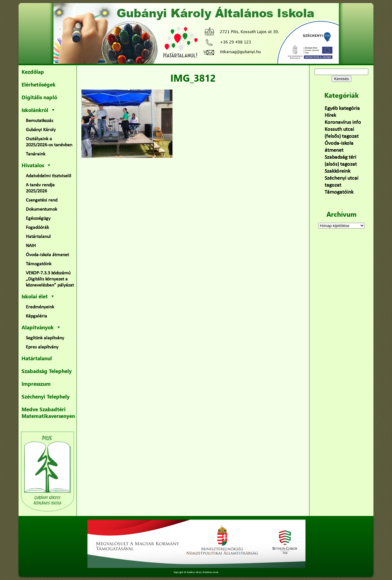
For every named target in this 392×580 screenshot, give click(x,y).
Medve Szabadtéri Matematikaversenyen (48, 412)
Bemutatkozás (39, 121)
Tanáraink (36, 154)
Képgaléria (36, 316)
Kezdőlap (33, 72)
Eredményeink (40, 307)
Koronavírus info (343, 122)
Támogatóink (39, 264)
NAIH (31, 246)
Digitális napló (39, 97)
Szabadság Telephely (47, 371)
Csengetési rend (42, 200)
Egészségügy (38, 219)
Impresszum (36, 384)
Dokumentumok (41, 209)
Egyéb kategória (342, 109)
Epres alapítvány (42, 347)
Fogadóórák (37, 228)
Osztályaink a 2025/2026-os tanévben (49, 142)
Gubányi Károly (41, 130)
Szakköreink (337, 171)
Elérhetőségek (39, 84)
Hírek (330, 115)
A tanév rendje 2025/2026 (40, 188)
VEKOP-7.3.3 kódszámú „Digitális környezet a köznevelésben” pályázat (50, 279)
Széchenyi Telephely (46, 396)
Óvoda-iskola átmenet (47, 255)
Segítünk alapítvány (45, 338)
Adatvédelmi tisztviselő (48, 176)
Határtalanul (38, 237)
